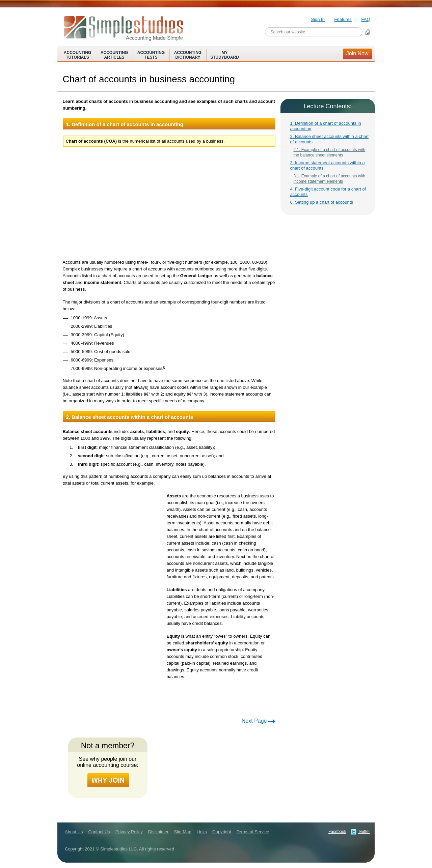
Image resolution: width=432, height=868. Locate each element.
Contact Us (99, 832)
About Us (74, 832)
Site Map (182, 832)
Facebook (337, 832)
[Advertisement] (169, 202)
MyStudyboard (225, 55)
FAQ (366, 19)
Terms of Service (253, 832)
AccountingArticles (114, 55)
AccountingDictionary (188, 55)
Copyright (222, 832)
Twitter (364, 832)
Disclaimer (158, 832)
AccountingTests (151, 55)
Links (202, 832)
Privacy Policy (129, 832)
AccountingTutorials (77, 55)
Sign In (318, 19)
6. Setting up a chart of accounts (322, 202)
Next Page (254, 721)
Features (343, 19)
